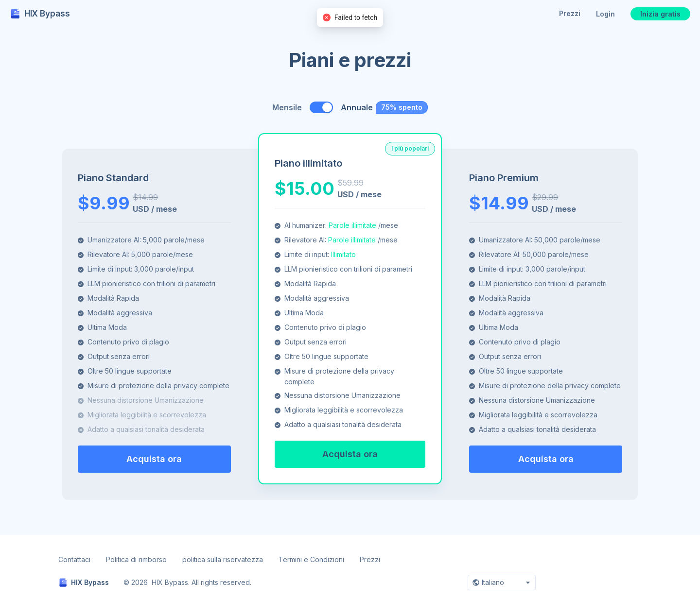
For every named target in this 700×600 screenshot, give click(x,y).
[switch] (321, 107)
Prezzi (570, 13)
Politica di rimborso (136, 559)
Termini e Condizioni (311, 559)
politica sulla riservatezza (223, 559)
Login (605, 14)
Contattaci (74, 559)
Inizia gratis (660, 14)
